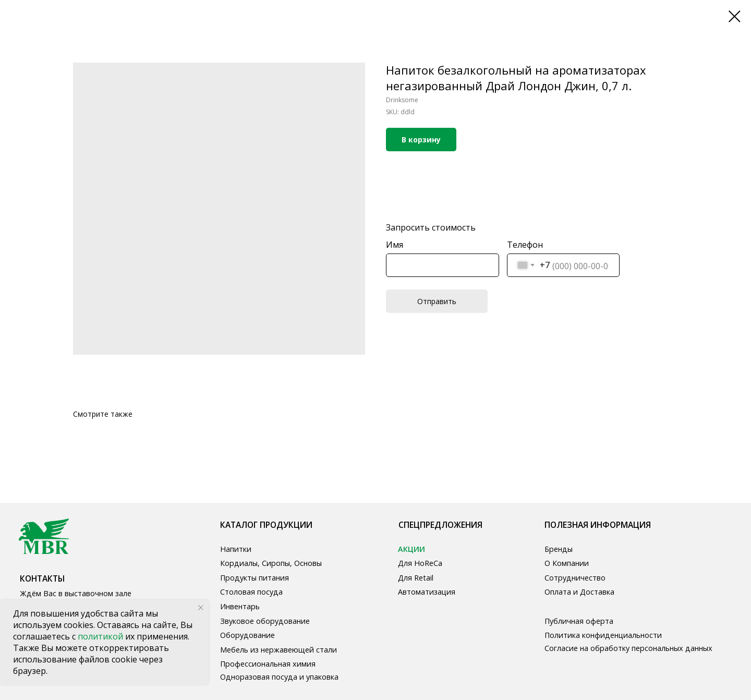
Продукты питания (255, 578)
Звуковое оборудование (265, 621)
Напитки (236, 549)
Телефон (525, 245)
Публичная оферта (579, 621)
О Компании (567, 563)
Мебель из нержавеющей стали (278, 650)
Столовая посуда (251, 592)
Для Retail (416, 578)
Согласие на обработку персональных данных (628, 648)
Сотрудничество (575, 578)
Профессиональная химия (268, 664)
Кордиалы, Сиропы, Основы (271, 563)
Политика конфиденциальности (603, 635)
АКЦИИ (411, 549)
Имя (395, 245)
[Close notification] (201, 608)
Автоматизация (427, 592)
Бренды (559, 549)
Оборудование (247, 635)
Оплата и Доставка (579, 592)
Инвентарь (240, 606)
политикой (101, 636)
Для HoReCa (420, 563)
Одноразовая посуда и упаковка (279, 677)
